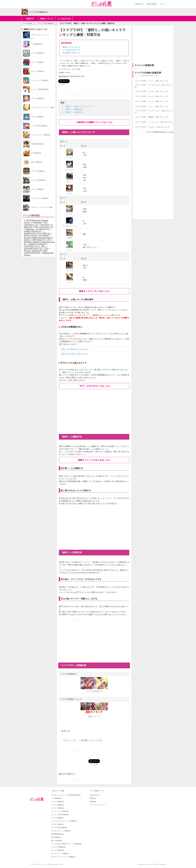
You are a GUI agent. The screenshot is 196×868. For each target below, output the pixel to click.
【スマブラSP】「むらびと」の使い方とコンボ (152, 127)
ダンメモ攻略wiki (58, 850)
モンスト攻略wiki (58, 808)
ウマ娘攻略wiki (57, 798)
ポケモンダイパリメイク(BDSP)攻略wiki (66, 795)
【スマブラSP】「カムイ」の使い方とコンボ (151, 106)
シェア (61, 84)
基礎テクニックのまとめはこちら (94, 460)
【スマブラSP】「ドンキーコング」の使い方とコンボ (154, 112)
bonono (68, 73)
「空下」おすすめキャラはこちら (94, 386)
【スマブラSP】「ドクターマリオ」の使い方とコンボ (154, 86)
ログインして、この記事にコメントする (83, 740)
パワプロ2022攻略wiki (59, 828)
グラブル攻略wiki (58, 802)
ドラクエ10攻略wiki (58, 847)
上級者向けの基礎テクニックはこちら (94, 122)
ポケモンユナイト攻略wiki (61, 831)
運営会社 (93, 798)
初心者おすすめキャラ (72, 53)
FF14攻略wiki (56, 837)
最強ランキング (47, 19)
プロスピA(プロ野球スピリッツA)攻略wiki (66, 844)
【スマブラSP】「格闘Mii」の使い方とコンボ (152, 117)
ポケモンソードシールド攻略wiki (63, 857)
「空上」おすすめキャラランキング (74, 349)
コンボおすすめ (64, 19)
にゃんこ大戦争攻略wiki (60, 815)
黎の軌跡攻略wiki (58, 834)
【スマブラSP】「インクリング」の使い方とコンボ (154, 122)
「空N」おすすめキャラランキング (74, 354)
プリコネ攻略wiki (58, 818)
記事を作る (139, 4)
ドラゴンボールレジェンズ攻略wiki (64, 821)
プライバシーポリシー (98, 805)
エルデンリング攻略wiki (60, 854)
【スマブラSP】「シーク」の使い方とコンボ (151, 81)
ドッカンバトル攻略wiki (60, 811)
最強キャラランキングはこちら (94, 291)
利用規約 (93, 802)
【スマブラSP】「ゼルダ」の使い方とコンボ (151, 96)
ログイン (163, 4)
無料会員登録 (152, 4)
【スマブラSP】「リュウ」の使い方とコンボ (151, 101)
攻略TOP (30, 19)
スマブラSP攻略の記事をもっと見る (160, 132)
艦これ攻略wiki (57, 841)
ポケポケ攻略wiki (58, 824)
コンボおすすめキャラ (72, 50)
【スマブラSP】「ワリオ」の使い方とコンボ (151, 91)
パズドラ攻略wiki (58, 805)
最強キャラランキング (72, 47)
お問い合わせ (95, 795)
